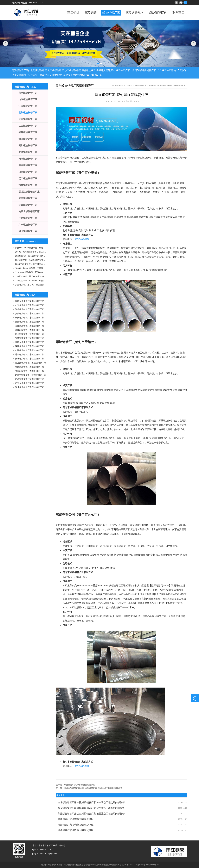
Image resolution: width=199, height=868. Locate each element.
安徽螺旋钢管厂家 (28, 152)
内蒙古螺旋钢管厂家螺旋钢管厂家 (31, 375)
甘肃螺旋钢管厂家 (28, 205)
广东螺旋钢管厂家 (28, 225)
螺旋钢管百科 (158, 13)
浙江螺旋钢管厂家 (28, 139)
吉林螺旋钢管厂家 (28, 185)
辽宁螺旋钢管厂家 (28, 178)
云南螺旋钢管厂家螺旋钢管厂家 (30, 318)
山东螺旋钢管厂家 (28, 99)
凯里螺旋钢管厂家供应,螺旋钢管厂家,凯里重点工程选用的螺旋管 (93, 788)
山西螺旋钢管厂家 (28, 172)
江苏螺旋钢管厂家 (28, 106)
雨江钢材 (73, 13)
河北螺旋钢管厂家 (28, 231)
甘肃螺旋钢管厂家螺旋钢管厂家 (30, 371)
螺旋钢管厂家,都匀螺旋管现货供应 (76, 819)
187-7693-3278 (82, 239)
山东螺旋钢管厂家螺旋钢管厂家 (30, 305)
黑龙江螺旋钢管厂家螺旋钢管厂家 (31, 363)
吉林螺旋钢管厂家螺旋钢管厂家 (30, 359)
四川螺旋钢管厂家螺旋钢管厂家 (30, 334)
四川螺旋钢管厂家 (28, 146)
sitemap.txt (154, 865)
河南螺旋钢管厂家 (28, 159)
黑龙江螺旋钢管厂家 (29, 192)
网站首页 (131, 86)
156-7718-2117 (36, 3)
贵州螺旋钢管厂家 (28, 113)
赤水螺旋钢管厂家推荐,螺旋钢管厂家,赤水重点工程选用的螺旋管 (91, 802)
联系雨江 (178, 13)
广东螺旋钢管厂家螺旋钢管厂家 (30, 383)
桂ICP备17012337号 (130, 865)
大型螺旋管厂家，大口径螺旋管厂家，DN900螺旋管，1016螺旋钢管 (46, 285)
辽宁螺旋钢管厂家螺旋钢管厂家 (30, 354)
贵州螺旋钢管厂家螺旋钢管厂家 (173, 86)
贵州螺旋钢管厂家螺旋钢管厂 (75, 86)
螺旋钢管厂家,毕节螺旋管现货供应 (79, 785)
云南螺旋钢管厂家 (28, 119)
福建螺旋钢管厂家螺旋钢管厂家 (30, 326)
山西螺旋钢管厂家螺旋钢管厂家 (30, 350)
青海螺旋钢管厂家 (28, 198)
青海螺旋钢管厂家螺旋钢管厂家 (30, 367)
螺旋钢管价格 (135, 13)
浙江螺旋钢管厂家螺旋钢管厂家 (30, 330)
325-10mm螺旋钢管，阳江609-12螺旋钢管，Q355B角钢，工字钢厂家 (47, 272)
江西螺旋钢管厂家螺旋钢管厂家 (30, 322)
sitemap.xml (144, 865)
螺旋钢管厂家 (111, 13)
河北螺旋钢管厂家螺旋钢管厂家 (30, 387)
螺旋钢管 (91, 13)
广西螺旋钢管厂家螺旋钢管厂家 (30, 379)
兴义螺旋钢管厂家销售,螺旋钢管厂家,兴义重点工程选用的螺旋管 (91, 808)
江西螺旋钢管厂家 (28, 126)
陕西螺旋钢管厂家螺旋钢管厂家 (30, 346)
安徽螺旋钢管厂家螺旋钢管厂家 (30, 338)
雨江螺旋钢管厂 (26, 13)
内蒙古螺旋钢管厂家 (29, 211)
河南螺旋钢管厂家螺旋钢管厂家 (30, 342)
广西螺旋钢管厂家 (28, 218)
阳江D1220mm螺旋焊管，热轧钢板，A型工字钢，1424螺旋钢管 (44, 248)
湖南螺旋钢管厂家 (28, 93)
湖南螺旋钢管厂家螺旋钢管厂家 (30, 301)
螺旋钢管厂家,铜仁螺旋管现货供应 (76, 830)
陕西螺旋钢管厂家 (28, 165)
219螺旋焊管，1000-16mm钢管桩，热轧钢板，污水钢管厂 (42, 280)
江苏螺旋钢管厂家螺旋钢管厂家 (30, 309)
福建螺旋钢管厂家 (28, 132)
